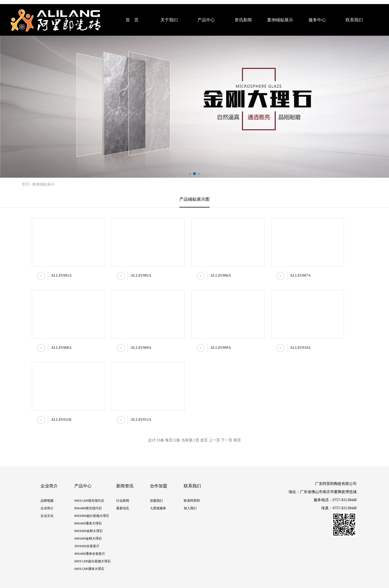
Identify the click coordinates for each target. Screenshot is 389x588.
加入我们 (190, 508)
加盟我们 (156, 501)
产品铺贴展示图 (194, 199)
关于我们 (169, 20)
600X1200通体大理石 (89, 569)
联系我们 (354, 20)
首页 (25, 184)
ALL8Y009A (141, 348)
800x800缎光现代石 (88, 508)
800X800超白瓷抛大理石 (92, 516)
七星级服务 (158, 508)
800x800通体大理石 (88, 523)
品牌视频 (47, 501)
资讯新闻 (243, 20)
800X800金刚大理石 (88, 531)
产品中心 (206, 20)
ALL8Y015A (141, 420)
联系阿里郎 (192, 501)
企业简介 (47, 508)
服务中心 (317, 20)
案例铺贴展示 (280, 20)
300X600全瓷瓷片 (87, 546)
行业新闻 (123, 501)
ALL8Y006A (221, 275)
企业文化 (47, 516)
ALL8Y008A (61, 348)
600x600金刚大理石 (88, 539)
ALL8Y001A (61, 275)
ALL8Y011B (61, 420)
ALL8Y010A (300, 348)
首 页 (132, 20)
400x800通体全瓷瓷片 (90, 554)
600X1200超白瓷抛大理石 (93, 561)
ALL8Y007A (300, 275)
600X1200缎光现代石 (89, 501)
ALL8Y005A (141, 275)
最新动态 (123, 508)
